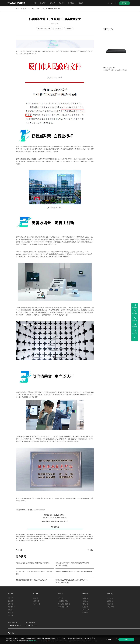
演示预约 (124, 3)
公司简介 (10, 598)
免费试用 (80, 3)
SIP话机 (48, 538)
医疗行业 (85, 613)
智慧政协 (85, 601)
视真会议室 (86, 610)
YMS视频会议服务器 (64, 604)
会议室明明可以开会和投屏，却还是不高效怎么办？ (31, 580)
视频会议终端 (64, 521)
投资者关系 (11, 607)
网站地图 (64, 518)
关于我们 (71, 3)
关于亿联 (10, 594)
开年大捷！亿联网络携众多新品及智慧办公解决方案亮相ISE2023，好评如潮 (73, 564)
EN (112, 3)
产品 (35, 3)
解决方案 (43, 3)
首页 (18, 9)
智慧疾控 (85, 607)
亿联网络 (69, 29)
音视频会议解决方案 (44, 29)
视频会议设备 (55, 521)
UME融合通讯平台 (63, 601)
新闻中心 (24, 9)
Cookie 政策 (33, 641)
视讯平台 (60, 594)
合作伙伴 (62, 3)
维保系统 (110, 604)
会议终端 (35, 598)
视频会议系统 (46, 521)
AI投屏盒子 (36, 601)
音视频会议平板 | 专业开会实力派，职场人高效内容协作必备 (74, 571)
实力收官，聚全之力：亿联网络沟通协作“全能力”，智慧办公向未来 (35, 573)
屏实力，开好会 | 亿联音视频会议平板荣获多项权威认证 (33, 563)
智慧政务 (85, 598)
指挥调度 (85, 604)
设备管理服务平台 (63, 607)
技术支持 (110, 598)
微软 (50, 537)
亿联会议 (60, 598)
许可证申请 (111, 607)
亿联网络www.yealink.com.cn (36, 510)
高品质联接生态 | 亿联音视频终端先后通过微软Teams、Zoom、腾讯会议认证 (72, 581)
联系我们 (10, 610)
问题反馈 (110, 601)
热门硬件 (35, 594)
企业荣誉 (58, 29)
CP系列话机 (36, 604)
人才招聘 (10, 613)
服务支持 (52, 3)
